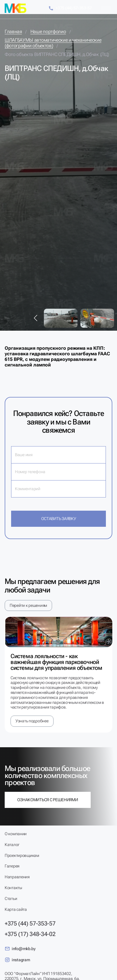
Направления (17, 877)
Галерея (12, 866)
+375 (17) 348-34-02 (30, 934)
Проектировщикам (22, 855)
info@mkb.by (20, 949)
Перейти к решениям (28, 605)
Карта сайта (16, 909)
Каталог (12, 845)
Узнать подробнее (32, 721)
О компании (16, 834)
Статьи (11, 899)
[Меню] (106, 8)
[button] (36, 318)
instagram (17, 960)
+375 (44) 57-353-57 (70, 8)
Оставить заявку (59, 519)
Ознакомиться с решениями (48, 800)
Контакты (13, 888)
